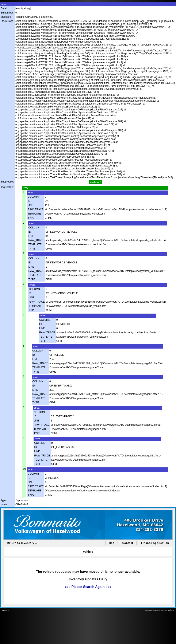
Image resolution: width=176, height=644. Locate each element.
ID (29, 201)
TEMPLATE (34, 214)
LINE (30, 205)
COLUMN (33, 197)
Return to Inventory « (22, 543)
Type (3, 500)
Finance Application (155, 543)
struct (4, 4)
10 (24, 469)
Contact (128, 543)
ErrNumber (7, 13)
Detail (4, 8)
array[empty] (95, 182)
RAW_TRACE (36, 209)
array (26, 188)
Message (6, 17)
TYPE (31, 218)
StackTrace (7, 21)
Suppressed (7, 182)
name (4, 504)
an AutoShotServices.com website (160, 610)
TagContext (7, 187)
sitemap (5, 610)
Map (112, 543)
